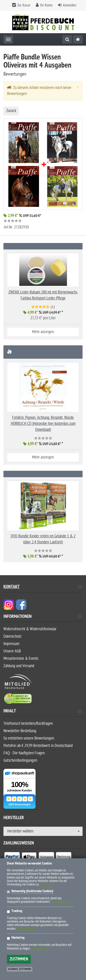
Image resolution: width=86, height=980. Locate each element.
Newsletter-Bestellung (20, 731)
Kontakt (43, 587)
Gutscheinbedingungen (20, 760)
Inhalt (43, 712)
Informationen (43, 617)
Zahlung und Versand (19, 666)
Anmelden (69, 5)
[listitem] (12, 858)
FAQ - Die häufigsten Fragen (24, 753)
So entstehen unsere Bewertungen (29, 738)
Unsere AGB (12, 651)
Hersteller (14, 818)
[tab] (43, 618)
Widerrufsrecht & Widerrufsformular (30, 629)
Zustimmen (19, 959)
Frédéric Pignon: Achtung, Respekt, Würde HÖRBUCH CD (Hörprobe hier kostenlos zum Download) (43, 424)
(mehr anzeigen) (60, 902)
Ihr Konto (46, 5)
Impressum (11, 644)
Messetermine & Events (21, 659)
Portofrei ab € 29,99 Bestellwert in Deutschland (38, 746)
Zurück (11, 111)
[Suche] (67, 39)
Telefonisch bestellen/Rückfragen (28, 724)
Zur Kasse (24, 5)
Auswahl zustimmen (20, 969)
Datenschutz (12, 636)
